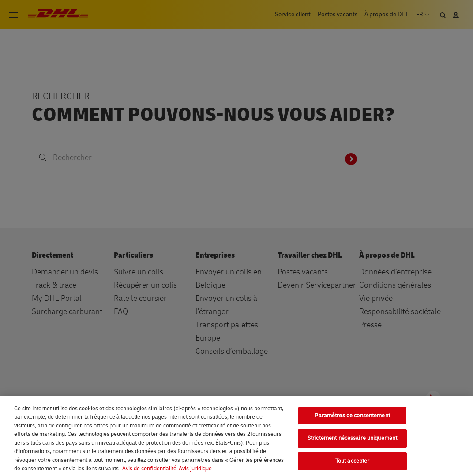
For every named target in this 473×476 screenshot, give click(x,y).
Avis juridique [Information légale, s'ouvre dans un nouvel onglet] (195, 472)
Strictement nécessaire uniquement (352, 442)
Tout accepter (353, 465)
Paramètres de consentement (352, 419)
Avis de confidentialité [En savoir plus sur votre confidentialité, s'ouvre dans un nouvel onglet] (149, 472)
